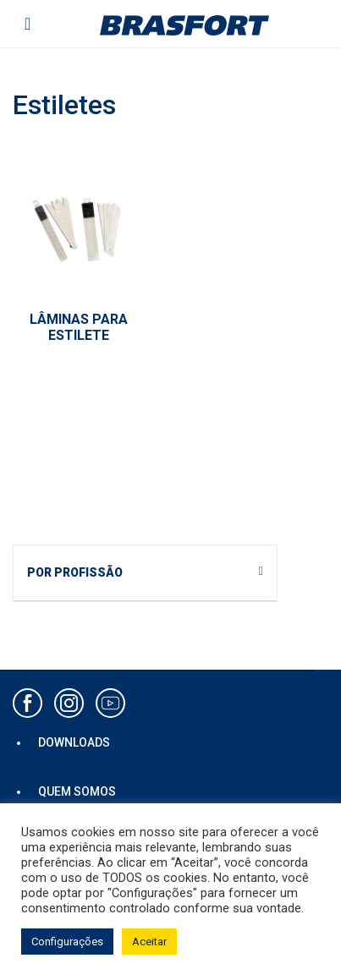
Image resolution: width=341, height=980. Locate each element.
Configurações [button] (67, 942)
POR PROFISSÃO (75, 572)
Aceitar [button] (149, 942)
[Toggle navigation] (27, 24)
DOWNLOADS (74, 742)
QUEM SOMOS (77, 791)
